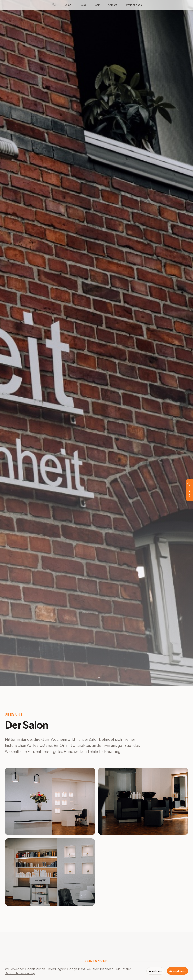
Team (97, 5)
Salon (68, 5)
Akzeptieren (177, 971)
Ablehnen (155, 971)
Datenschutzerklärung (20, 973)
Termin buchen (133, 5)
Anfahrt (112, 5)
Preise (83, 5)
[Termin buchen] (189, 490)
